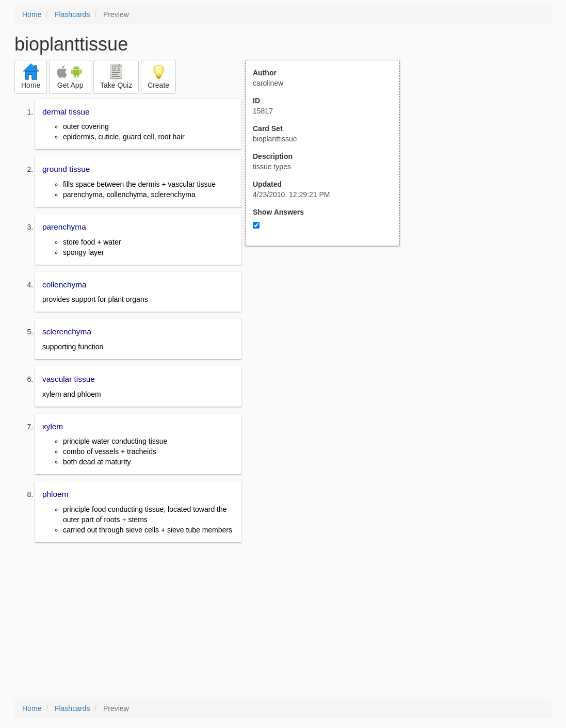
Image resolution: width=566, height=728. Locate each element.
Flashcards (72, 14)
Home (32, 14)
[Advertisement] (328, 347)
